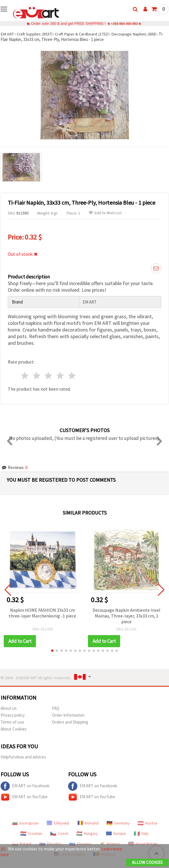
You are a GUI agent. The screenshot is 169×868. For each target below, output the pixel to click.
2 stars (37, 375)
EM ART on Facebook (25, 786)
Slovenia (80, 844)
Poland (22, 844)
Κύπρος (110, 844)
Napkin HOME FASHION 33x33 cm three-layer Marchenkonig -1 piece (42, 613)
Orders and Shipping (70, 722)
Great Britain (143, 844)
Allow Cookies (147, 863)
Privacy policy (13, 715)
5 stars (72, 375)
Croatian (31, 833)
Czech (59, 833)
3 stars (49, 375)
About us (9, 708)
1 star (25, 375)
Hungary (87, 833)
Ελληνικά (58, 823)
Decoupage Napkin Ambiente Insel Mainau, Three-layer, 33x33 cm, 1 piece (126, 616)
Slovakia (50, 844)
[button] (52, 651)
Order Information (68, 715)
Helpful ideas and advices (23, 757)
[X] (3, 849)
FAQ (56, 708)
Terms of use (12, 722)
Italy (141, 833)
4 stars (60, 375)
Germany (118, 823)
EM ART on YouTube (24, 797)
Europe (116, 833)
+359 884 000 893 (124, 23)
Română (88, 823)
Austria (147, 823)
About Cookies (14, 729)
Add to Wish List (105, 213)
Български (25, 823)
